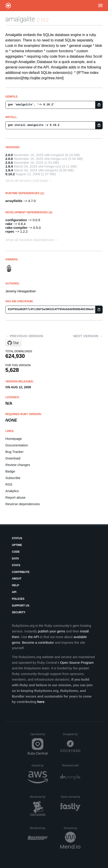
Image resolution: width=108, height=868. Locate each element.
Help (15, 585)
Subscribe (13, 478)
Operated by (39, 736)
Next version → (88, 336)
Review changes (18, 465)
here (41, 702)
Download (13, 458)
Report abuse (15, 497)
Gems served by (70, 797)
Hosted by (40, 766)
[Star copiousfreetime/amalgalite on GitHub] (13, 343)
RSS (9, 484)
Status (17, 538)
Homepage (14, 439)
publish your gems (52, 631)
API (14, 592)
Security (19, 612)
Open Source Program (77, 662)
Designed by (72, 734)
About (17, 579)
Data (15, 559)
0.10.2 (10, 174)
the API (34, 637)
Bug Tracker (14, 452)
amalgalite (20, 19)
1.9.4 (9, 166)
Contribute (21, 572)
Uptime (17, 545)
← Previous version (24, 336)
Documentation (17, 445)
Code (16, 552)
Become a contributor (38, 642)
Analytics (12, 491)
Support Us (21, 606)
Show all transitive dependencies (30, 240)
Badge (10, 471)
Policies (18, 599)
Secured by (72, 828)
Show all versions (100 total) (26, 181)
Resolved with (71, 766)
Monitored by (39, 797)
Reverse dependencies (23, 504)
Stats (16, 565)
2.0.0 (9, 155)
